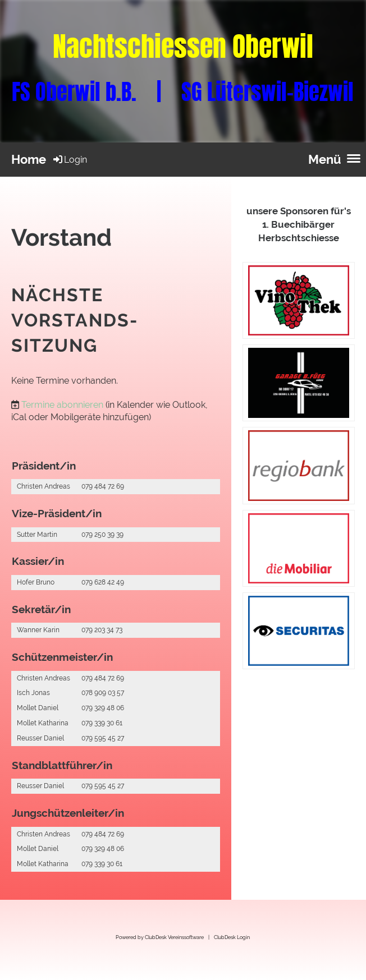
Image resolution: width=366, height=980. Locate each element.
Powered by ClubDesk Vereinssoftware (160, 937)
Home (29, 159)
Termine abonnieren (62, 405)
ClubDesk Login (232, 937)
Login (69, 160)
